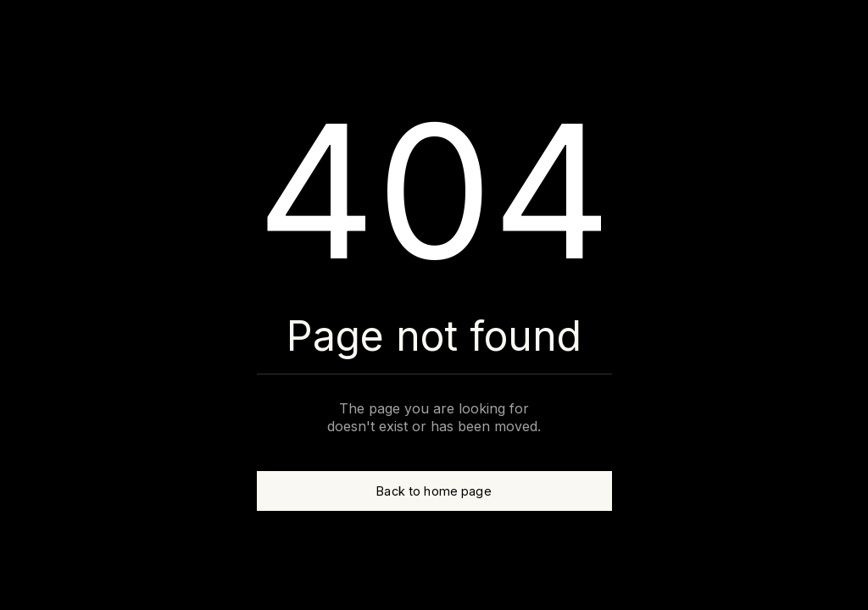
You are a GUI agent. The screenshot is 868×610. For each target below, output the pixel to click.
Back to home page (434, 491)
